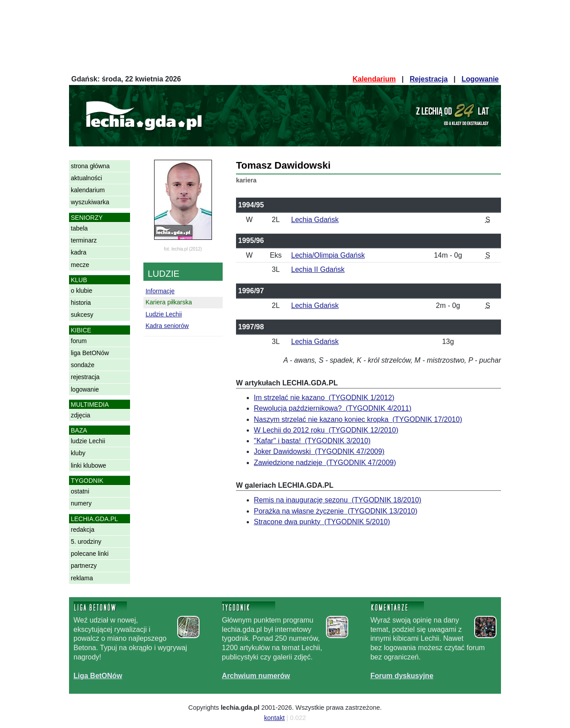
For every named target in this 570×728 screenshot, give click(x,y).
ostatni (80, 491)
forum (79, 341)
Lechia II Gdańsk (318, 269)
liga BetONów (90, 353)
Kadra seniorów (167, 326)
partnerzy (84, 566)
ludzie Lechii (88, 441)
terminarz (84, 240)
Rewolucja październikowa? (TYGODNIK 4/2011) (333, 408)
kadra (79, 252)
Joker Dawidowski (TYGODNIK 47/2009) (319, 451)
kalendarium (88, 190)
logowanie (85, 389)
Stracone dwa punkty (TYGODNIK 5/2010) (322, 522)
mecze (80, 265)
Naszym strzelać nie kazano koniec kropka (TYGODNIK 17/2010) (358, 419)
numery (81, 503)
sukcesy (82, 315)
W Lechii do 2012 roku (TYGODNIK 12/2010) (326, 430)
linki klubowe (88, 465)
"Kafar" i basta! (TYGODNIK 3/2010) (312, 441)
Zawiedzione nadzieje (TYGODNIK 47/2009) (325, 463)
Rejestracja (429, 79)
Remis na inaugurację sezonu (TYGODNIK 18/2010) (338, 500)
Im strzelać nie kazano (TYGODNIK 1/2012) (324, 398)
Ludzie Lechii (164, 314)
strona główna (90, 166)
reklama (82, 578)
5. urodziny (86, 542)
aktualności (86, 178)
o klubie (81, 291)
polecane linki (90, 554)
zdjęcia (81, 415)
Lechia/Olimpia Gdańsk (328, 255)
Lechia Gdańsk (315, 220)
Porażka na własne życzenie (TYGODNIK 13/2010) (336, 511)
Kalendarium (374, 79)
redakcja (83, 530)
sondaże (83, 365)
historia (81, 303)
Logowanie (480, 79)
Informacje (160, 291)
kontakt (274, 718)
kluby (78, 453)
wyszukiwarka (90, 202)
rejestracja (85, 377)
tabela (79, 228)
